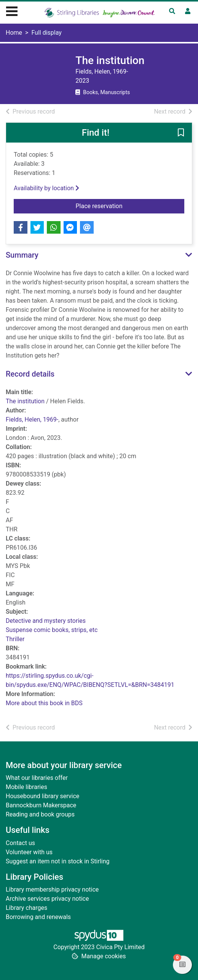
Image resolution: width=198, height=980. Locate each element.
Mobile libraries (26, 787)
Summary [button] (22, 255)
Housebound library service (42, 796)
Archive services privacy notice (47, 899)
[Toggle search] (172, 11)
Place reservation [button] (123, 205)
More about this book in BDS (44, 703)
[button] (181, 133)
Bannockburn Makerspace (41, 805)
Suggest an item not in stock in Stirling (57, 861)
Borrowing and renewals (38, 917)
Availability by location (46, 188)
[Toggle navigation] (12, 10)
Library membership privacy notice (52, 889)
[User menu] (188, 11)
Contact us (20, 843)
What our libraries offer (37, 778)
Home (14, 33)
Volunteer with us (29, 852)
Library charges (26, 908)
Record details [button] (30, 374)
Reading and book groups (40, 814)
